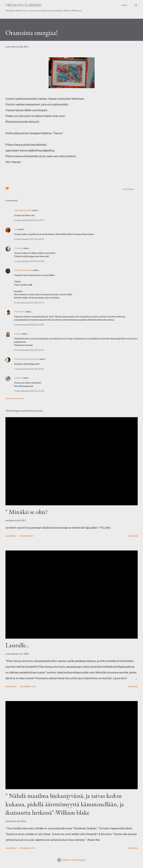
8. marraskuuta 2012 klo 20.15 (29, 239)
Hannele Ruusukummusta (27, 359)
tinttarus (18, 378)
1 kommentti (27, 536)
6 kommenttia (27, 686)
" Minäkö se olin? (27, 512)
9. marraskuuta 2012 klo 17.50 (29, 391)
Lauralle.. (17, 645)
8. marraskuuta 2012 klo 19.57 (29, 220)
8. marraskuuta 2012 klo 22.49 (29, 324)
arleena (18, 334)
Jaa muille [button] (129, 189)
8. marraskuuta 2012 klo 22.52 (29, 350)
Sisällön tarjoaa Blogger (71, 860)
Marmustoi (20, 311)
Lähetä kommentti (14, 398)
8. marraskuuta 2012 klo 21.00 (29, 261)
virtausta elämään (23, 5)
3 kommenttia (27, 848)
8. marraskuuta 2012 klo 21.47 (29, 302)
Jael (16, 229)
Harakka (18, 248)
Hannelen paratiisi (23, 210)
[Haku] (124, 5)
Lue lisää (133, 536)
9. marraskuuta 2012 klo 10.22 (29, 369)
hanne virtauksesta (23, 270)
